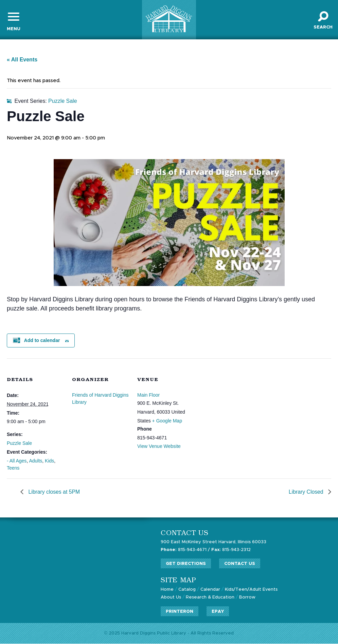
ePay (218, 611)
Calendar (210, 590)
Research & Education (210, 597)
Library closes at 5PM (54, 493)
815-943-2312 (231, 550)
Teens (13, 468)
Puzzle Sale (19, 443)
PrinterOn (180, 611)
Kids (49, 461)
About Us (171, 597)
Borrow (247, 597)
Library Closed (306, 493)
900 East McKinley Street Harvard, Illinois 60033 (214, 543)
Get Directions (186, 564)
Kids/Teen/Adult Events (251, 590)
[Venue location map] (238, 405)
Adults (35, 461)
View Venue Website (159, 447)
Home (167, 590)
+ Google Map (167, 421)
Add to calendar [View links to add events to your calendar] (42, 341)
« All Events (22, 60)
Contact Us (240, 564)
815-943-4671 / (185, 550)
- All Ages (17, 461)
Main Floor (148, 395)
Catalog (187, 590)
